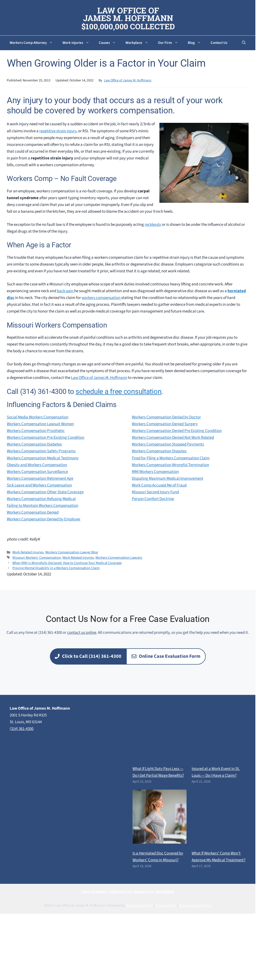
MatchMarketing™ (139, 906)
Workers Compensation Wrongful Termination (170, 465)
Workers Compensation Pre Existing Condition (46, 438)
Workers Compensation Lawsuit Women (40, 424)
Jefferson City (121, 892)
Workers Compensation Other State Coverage (45, 492)
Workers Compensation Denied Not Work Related (173, 438)
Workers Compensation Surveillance (37, 472)
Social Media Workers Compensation (38, 417)
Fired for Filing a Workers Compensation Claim (171, 458)
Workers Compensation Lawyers (119, 558)
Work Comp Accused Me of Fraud (159, 485)
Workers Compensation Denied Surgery (165, 424)
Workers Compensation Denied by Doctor (166, 417)
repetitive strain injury (58, 131)
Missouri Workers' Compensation (37, 558)
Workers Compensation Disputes (159, 451)
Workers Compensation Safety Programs (41, 451)
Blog (197, 43)
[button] (244, 43)
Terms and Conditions (195, 906)
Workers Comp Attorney (34, 43)
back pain (66, 291)
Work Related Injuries (28, 552)
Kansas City (144, 892)
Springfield (165, 892)
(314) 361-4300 (22, 729)
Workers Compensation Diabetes (34, 444)
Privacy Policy (166, 906)
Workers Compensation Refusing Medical (41, 499)
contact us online (82, 633)
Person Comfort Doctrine (153, 499)
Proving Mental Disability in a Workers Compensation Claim (56, 568)
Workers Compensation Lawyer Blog (72, 552)
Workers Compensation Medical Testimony (43, 458)
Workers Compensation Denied (33, 512)
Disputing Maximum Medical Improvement (168, 478)
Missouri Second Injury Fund (155, 492)
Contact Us (219, 43)
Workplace (139, 43)
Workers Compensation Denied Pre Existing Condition (177, 431)
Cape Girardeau (94, 892)
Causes (110, 43)
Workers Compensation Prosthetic (36, 431)
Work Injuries (78, 43)
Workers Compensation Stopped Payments (168, 444)
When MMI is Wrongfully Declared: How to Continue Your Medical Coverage (67, 563)
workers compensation (101, 298)
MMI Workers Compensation (155, 472)
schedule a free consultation (118, 392)
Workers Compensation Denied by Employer (44, 519)
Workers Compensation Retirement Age (40, 478)
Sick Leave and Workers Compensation (39, 485)
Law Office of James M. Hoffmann (128, 80)
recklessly (153, 225)
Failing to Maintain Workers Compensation (43, 506)
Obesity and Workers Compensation (37, 465)
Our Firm (170, 43)
